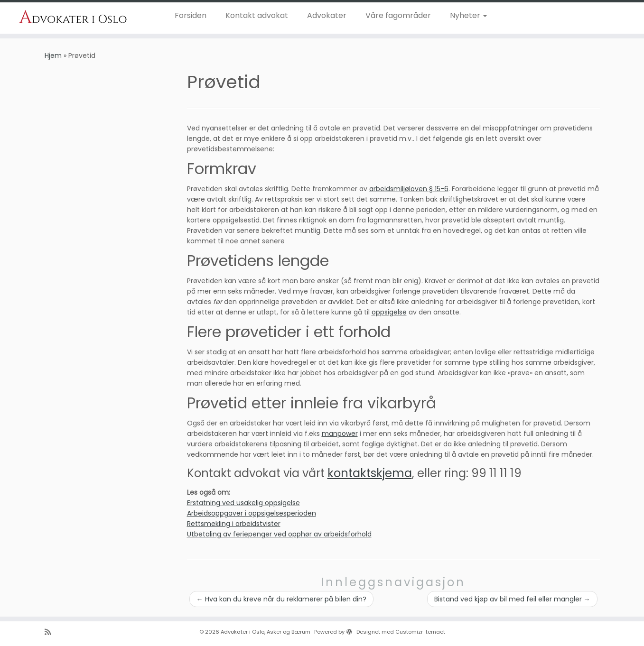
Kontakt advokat (257, 15)
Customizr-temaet (420, 632)
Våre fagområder (398, 15)
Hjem (53, 55)
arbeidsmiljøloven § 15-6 (409, 189)
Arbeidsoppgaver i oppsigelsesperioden (252, 513)
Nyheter (468, 15)
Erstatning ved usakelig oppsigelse (243, 503)
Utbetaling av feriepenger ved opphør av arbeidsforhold (279, 534)
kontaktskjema (370, 473)
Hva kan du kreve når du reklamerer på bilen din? (281, 599)
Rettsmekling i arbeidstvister (234, 524)
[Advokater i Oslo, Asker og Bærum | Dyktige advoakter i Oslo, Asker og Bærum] (74, 17)
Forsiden (191, 15)
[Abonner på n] (51, 632)
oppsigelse (389, 312)
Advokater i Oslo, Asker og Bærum (266, 632)
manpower (340, 434)
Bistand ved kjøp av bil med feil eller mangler (512, 599)
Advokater (327, 15)
